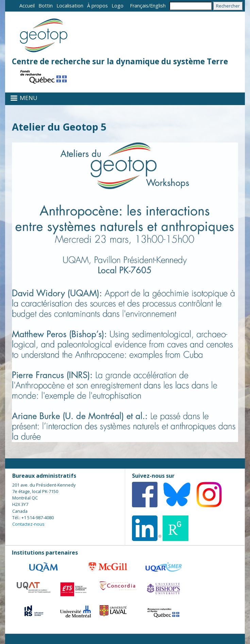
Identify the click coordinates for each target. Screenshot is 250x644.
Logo (118, 6)
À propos (97, 6)
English (158, 6)
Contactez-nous (28, 524)
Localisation (70, 6)
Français (139, 6)
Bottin (46, 6)
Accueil (27, 6)
